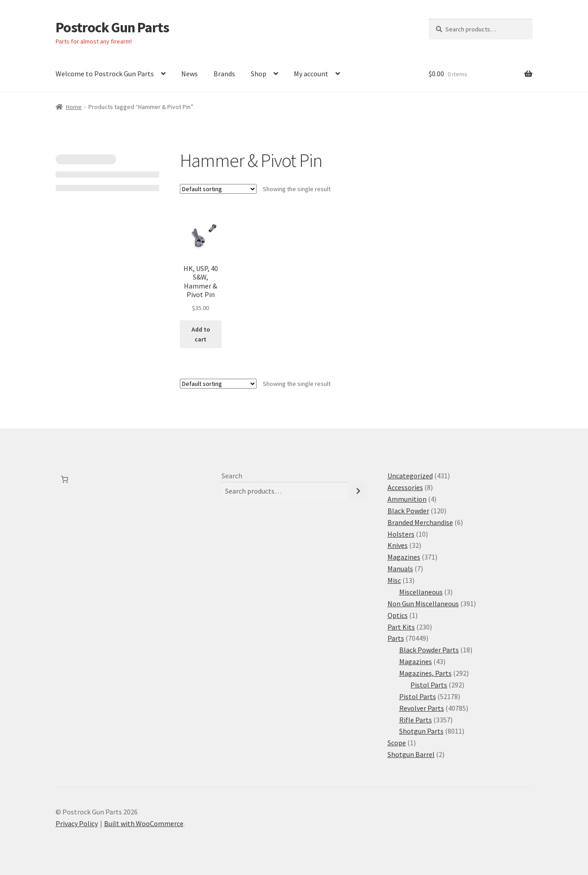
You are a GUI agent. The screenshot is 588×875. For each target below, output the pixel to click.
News (189, 74)
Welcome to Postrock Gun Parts (105, 74)
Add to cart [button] (201, 335)
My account (311, 74)
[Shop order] (218, 189)
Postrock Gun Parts (112, 27)
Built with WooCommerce (144, 823)
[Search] (358, 491)
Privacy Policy (77, 823)
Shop (259, 74)
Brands (224, 74)
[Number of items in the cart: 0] (65, 479)
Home (74, 107)
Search (232, 476)
